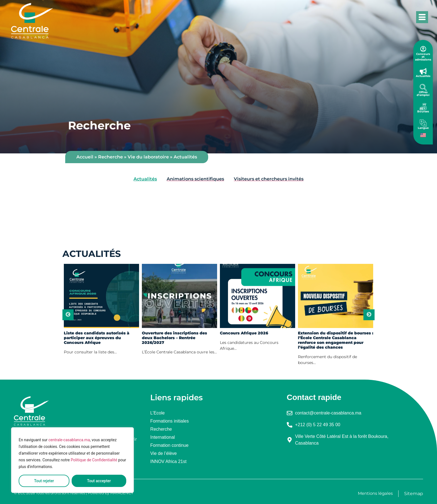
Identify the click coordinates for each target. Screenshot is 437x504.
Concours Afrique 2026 (244, 333)
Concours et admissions (423, 57)
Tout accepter (99, 481)
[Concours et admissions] (423, 49)
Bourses (423, 111)
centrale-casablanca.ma (69, 440)
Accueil (85, 157)
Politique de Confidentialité (94, 460)
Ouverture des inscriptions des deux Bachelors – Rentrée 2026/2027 (174, 338)
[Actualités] (423, 71)
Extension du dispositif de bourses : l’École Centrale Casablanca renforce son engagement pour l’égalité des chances (336, 340)
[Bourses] (423, 107)
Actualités (423, 76)
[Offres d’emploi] (423, 87)
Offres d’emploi (423, 94)
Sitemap (414, 494)
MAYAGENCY (122, 493)
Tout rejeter (44, 481)
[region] (72, 460)
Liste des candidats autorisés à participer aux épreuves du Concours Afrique (97, 338)
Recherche (111, 157)
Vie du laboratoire (148, 157)
